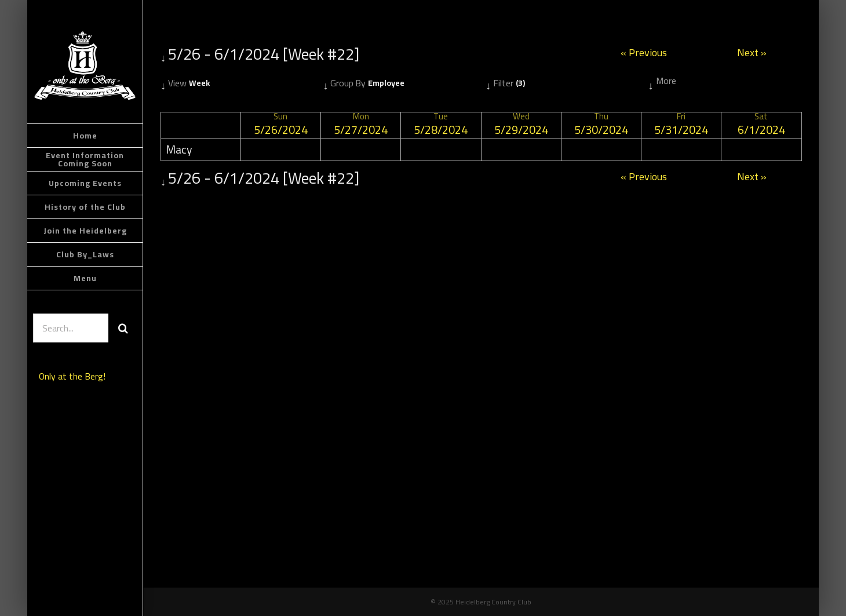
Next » (752, 54)
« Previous (644, 54)
